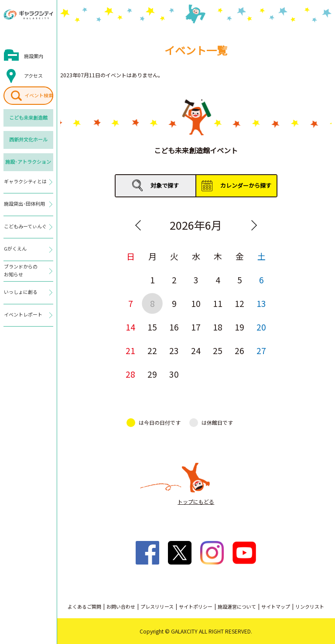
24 (196, 350)
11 (218, 303)
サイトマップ (276, 606)
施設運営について (237, 606)
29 (152, 374)
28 (130, 374)
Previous (138, 225)
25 (218, 350)
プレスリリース (157, 606)
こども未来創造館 (28, 117)
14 (130, 327)
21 (130, 350)
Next (254, 225)
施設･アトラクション (28, 162)
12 (239, 303)
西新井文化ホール (28, 139)
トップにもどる (196, 501)
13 (261, 303)
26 (239, 350)
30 (174, 374)
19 (239, 327)
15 (152, 327)
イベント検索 (39, 95)
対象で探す (165, 185)
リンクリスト (310, 606)
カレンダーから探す (246, 185)
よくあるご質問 (84, 606)
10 (196, 303)
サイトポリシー (196, 606)
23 (174, 350)
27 (261, 350)
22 (152, 350)
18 (218, 327)
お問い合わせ (121, 606)
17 (196, 327)
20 (261, 327)
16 (174, 327)
